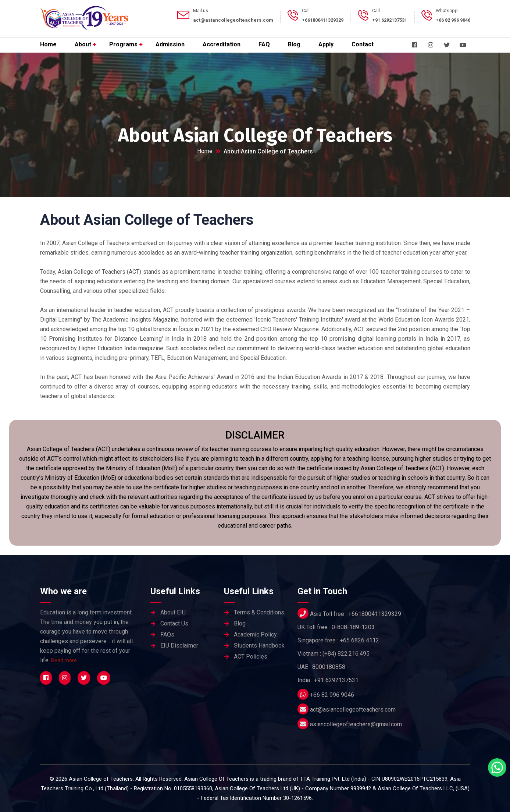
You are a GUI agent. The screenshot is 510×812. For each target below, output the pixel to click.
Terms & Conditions (259, 612)
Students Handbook (259, 646)
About (83, 44)
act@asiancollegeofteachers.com (353, 710)
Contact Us (174, 623)
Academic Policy (255, 634)
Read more (64, 660)
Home (48, 44)
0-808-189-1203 (353, 627)
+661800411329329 (375, 614)
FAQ (264, 44)
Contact (363, 44)
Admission (170, 44)
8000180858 (329, 667)
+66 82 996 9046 (332, 695)
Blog (294, 44)
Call (306, 10)
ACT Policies (251, 657)
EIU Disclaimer (179, 646)
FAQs (167, 634)
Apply (326, 44)
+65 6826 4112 (359, 640)
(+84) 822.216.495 (346, 654)
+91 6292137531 (336, 680)
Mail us (201, 10)
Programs (123, 44)
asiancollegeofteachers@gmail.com (356, 724)
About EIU (173, 612)
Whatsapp (447, 10)
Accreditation (222, 44)
